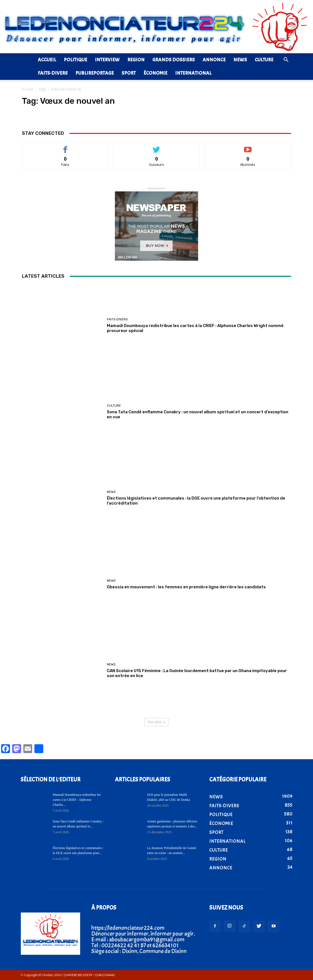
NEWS (240, 60)
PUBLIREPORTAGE (95, 73)
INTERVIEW (107, 60)
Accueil (27, 89)
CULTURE (264, 60)
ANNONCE (214, 60)
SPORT (129, 73)
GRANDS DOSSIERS (174, 60)
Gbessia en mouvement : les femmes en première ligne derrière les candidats (186, 587)
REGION (136, 60)
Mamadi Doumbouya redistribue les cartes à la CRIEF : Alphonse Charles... (77, 800)
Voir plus (156, 722)
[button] (286, 60)
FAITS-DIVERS (53, 73)
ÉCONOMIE (155, 73)
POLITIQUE (75, 60)
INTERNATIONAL (193, 73)
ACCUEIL (47, 60)
